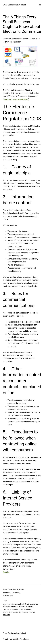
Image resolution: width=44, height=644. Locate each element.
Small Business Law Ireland (14, 5)
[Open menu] (40, 5)
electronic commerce (30, 604)
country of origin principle (12, 604)
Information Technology (12, 593)
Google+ (6, 572)
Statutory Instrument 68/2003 (16, 99)
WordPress (24, 639)
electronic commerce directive (14, 607)
